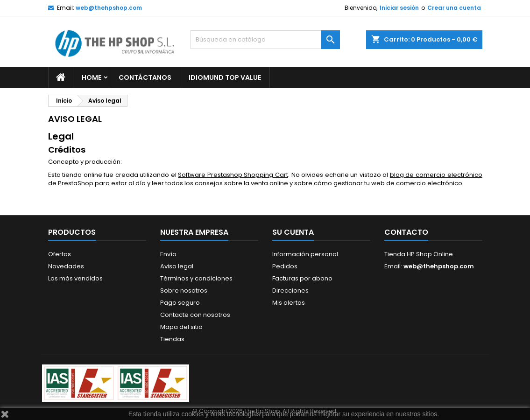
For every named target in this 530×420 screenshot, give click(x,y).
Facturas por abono (302, 278)
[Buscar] (265, 40)
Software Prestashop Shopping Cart (233, 175)
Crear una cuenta (454, 8)
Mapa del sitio (181, 327)
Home (92, 77)
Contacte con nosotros (195, 315)
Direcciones (290, 290)
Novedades (66, 266)
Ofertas (60, 254)
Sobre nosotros (184, 290)
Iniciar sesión (399, 8)
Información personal (305, 254)
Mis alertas (289, 303)
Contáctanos (145, 77)
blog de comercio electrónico (436, 175)
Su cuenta (293, 232)
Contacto (406, 232)
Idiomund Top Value (225, 77)
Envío (168, 254)
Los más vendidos (75, 278)
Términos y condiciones (196, 278)
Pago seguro (180, 303)
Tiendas (172, 339)
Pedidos (285, 266)
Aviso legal (177, 266)
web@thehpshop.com (109, 8)
